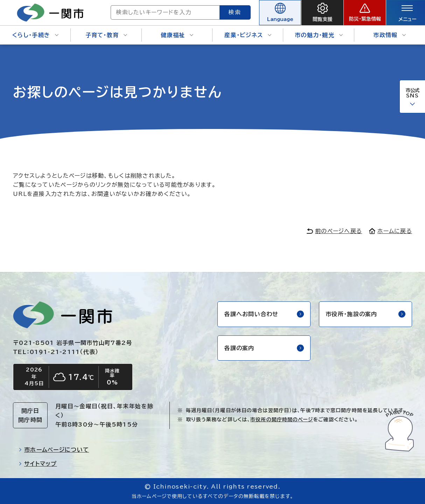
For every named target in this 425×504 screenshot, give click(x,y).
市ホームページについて (54, 450)
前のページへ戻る (334, 231)
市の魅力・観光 (319, 35)
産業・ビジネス (248, 35)
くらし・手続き (35, 35)
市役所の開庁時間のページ (281, 420)
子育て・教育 (106, 35)
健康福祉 (177, 35)
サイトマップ (38, 464)
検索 (235, 12)
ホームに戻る (391, 231)
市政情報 (389, 35)
